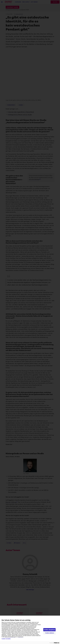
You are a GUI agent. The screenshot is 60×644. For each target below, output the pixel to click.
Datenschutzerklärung (10, 637)
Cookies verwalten (6, 639)
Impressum (21, 637)
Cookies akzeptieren (49, 630)
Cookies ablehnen (50, 633)
